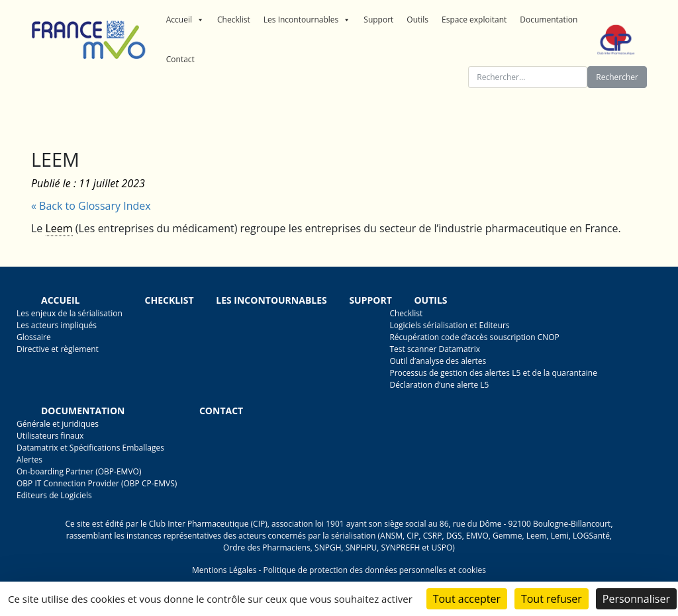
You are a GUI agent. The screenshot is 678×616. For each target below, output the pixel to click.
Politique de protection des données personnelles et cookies (374, 570)
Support (378, 20)
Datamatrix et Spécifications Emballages (90, 448)
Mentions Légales (224, 570)
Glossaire (34, 337)
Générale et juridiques (58, 424)
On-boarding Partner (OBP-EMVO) (79, 471)
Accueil (185, 20)
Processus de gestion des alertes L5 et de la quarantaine (493, 373)
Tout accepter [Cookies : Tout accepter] (467, 599)
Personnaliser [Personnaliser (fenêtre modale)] (636, 599)
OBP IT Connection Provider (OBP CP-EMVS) (97, 483)
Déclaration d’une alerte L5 (439, 385)
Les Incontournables (307, 20)
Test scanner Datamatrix (435, 349)
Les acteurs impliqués (57, 325)
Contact (180, 59)
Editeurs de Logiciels (54, 495)
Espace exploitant (474, 20)
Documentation (549, 20)
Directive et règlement (58, 349)
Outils (417, 20)
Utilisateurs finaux (50, 436)
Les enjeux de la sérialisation (70, 313)
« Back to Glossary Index (91, 206)
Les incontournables (271, 300)
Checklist (234, 20)
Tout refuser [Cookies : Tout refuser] (552, 599)
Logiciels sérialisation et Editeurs (449, 325)
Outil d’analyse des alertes (438, 361)
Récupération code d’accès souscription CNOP (474, 337)
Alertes (29, 460)
